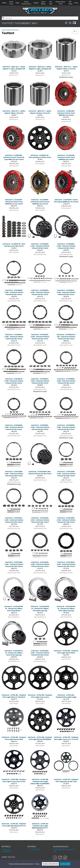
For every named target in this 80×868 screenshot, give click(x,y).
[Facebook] (55, 858)
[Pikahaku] (40, 18)
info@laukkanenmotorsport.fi (64, 849)
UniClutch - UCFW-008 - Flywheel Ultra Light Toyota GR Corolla (14, 780)
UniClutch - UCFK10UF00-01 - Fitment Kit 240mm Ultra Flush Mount (14, 608)
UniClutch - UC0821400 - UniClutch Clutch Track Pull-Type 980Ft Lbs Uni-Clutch (14, 157)
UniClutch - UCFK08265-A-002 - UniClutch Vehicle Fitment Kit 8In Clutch (66, 246)
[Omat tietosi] (66, 23)
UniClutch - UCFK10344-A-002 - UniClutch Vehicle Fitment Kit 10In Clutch (40, 564)
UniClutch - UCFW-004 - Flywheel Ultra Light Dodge (66, 696)
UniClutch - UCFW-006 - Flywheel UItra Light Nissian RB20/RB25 (40, 738)
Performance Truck (60, 3)
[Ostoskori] (70, 23)
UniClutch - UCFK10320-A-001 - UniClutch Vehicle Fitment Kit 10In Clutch (40, 520)
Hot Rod (51, 3)
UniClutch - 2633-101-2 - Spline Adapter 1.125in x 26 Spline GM (14, 68)
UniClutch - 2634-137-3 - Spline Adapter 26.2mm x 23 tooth (40, 112)
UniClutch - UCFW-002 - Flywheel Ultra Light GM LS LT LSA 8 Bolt (14, 696)
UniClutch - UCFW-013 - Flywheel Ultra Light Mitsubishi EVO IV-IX (14, 825)
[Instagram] (60, 858)
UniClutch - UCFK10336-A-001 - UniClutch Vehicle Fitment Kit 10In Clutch (14, 564)
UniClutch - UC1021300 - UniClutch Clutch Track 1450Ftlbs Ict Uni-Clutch (14, 202)
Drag (17, 3)
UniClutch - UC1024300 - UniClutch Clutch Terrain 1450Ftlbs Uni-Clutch (40, 202)
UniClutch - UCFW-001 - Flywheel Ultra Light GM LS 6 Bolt (66, 652)
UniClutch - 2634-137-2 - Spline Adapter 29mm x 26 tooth (14, 112)
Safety (4, 3)
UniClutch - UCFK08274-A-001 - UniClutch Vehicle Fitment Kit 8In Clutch (14, 337)
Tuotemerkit (23, 23)
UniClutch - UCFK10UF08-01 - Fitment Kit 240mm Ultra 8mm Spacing (40, 608)
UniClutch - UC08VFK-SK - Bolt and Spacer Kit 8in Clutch (40, 156)
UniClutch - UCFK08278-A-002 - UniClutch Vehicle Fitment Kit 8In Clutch (14, 381)
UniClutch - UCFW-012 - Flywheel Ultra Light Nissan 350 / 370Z (66, 780)
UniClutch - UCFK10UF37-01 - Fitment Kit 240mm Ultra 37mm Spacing (14, 653)
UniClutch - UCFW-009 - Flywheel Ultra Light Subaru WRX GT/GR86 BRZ (40, 781)
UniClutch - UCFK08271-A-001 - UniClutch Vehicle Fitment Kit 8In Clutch (66, 292)
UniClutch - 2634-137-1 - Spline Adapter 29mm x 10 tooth (66, 68)
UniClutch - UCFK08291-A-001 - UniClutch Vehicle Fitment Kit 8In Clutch (40, 427)
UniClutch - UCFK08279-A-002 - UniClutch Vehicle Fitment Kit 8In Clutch (40, 381)
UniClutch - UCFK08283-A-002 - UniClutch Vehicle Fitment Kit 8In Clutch (66, 381)
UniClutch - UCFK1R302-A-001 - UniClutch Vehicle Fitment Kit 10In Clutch (40, 653)
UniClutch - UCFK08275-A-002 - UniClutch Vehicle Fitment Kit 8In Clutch (40, 337)
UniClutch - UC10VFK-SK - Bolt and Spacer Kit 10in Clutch (14, 245)
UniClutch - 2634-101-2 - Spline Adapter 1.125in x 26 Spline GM (40, 68)
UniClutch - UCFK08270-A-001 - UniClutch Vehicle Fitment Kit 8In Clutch (40, 292)
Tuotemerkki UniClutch (11, 30)
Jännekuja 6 (6, 849)
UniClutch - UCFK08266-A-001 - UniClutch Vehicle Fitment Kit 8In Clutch (14, 292)
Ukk (54, 851)
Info (34, 23)
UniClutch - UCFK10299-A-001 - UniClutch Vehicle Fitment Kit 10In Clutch (66, 474)
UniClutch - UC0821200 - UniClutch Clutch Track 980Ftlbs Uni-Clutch (66, 113)
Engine (36, 3)
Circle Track (11, 3)
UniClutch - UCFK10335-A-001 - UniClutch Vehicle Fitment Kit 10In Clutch (66, 520)
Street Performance (26, 3)
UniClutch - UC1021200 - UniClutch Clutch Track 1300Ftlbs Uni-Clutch (66, 157)
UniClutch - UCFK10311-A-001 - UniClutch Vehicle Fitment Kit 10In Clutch (14, 520)
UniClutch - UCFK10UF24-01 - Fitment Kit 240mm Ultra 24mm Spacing (66, 608)
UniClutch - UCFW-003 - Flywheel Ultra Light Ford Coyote (40, 696)
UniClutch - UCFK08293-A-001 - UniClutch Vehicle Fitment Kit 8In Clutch (66, 427)
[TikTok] (65, 858)
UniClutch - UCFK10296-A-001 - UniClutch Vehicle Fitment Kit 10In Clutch (14, 474)
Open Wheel (43, 3)
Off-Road (70, 3)
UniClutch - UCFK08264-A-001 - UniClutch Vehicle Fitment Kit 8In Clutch (40, 246)
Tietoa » (37, 864)
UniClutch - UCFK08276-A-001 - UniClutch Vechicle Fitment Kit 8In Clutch (66, 337)
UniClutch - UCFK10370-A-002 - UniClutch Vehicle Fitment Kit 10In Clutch (66, 564)
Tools (76, 3)
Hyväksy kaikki (65, 864)
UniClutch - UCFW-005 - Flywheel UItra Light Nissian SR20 (14, 738)
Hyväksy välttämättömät (50, 864)
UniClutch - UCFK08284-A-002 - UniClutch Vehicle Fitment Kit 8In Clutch (14, 427)
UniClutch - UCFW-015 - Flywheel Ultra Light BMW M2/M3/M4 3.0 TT (40, 826)
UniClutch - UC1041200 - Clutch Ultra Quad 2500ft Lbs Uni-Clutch (66, 201)
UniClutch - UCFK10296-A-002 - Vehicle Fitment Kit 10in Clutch (40, 473)
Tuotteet (8, 23)
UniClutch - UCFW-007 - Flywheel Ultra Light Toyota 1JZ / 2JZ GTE (66, 738)
